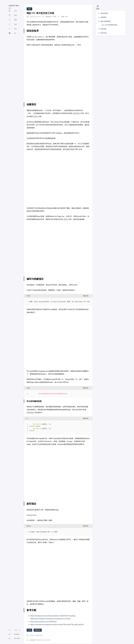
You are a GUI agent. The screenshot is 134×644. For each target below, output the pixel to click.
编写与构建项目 (106, 21)
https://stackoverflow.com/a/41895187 (44, 622)
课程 (29, 9)
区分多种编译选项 (111, 25)
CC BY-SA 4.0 (39, 635)
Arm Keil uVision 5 (38, 37)
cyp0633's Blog (14, 5)
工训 (29, 630)
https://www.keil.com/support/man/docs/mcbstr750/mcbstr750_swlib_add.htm (58, 624)
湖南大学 (38, 630)
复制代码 (86, 296)
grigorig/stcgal (32, 515)
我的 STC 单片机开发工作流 (40, 13)
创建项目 (104, 17)
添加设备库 (104, 13)
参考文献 (104, 33)
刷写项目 (104, 29)
